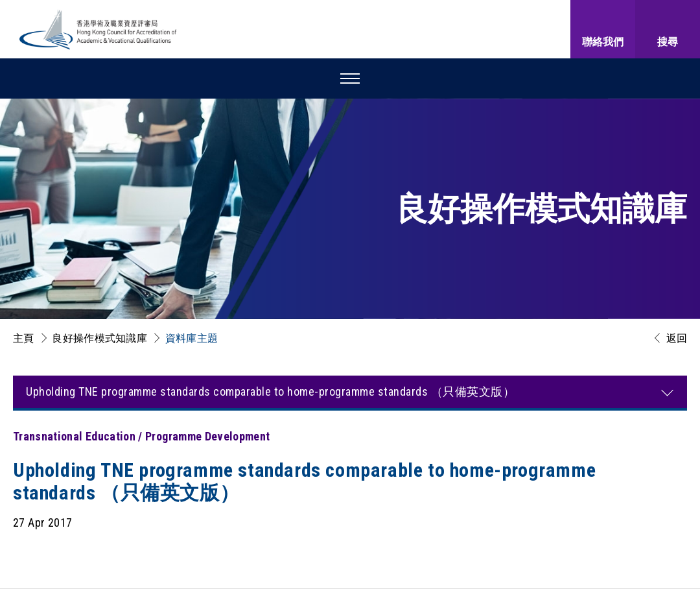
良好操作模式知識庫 (99, 338)
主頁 (24, 338)
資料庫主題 (192, 338)
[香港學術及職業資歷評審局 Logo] (99, 30)
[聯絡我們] (603, 29)
